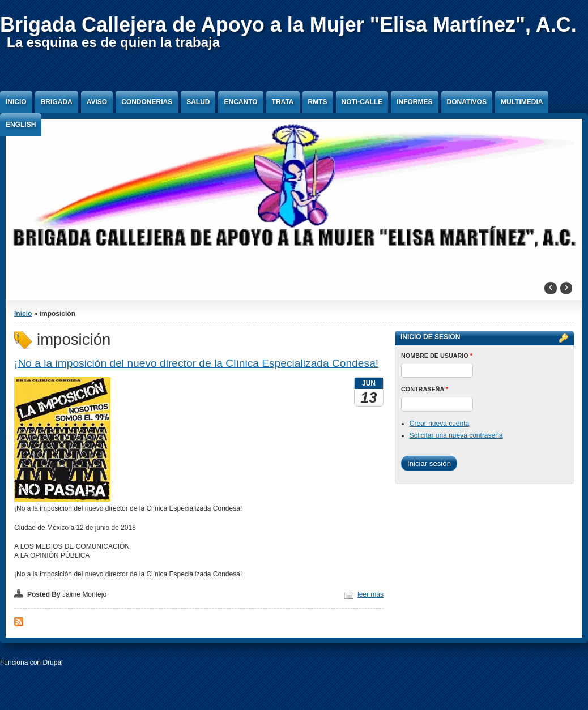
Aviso (97, 102)
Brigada (57, 102)
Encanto (240, 102)
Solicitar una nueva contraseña (456, 435)
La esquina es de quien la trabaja (113, 42)
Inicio (16, 102)
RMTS (318, 102)
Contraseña (425, 389)
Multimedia (522, 102)
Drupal (52, 662)
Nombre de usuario (437, 356)
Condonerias (147, 102)
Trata (283, 102)
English (21, 125)
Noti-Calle (362, 102)
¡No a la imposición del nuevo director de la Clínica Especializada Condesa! (196, 363)
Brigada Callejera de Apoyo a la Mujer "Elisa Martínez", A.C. (288, 25)
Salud (198, 102)
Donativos (467, 102)
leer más (370, 594)
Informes (414, 102)
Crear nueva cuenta (439, 424)
